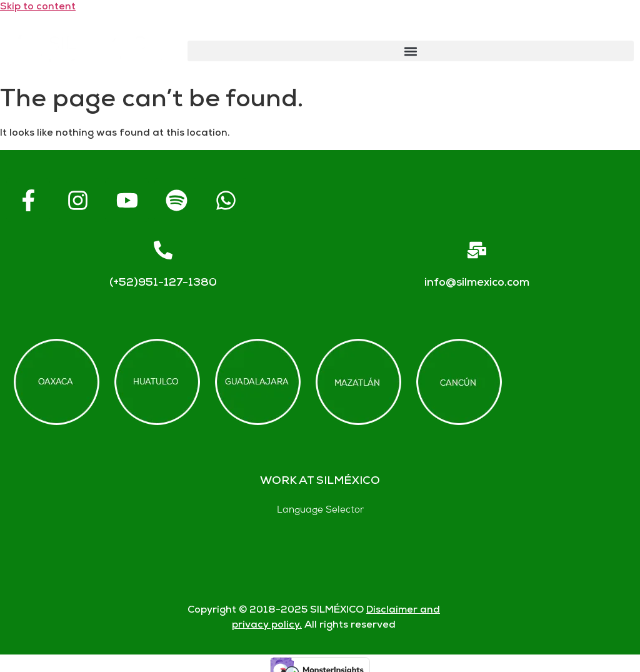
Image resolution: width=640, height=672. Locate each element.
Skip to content (38, 7)
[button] (411, 51)
